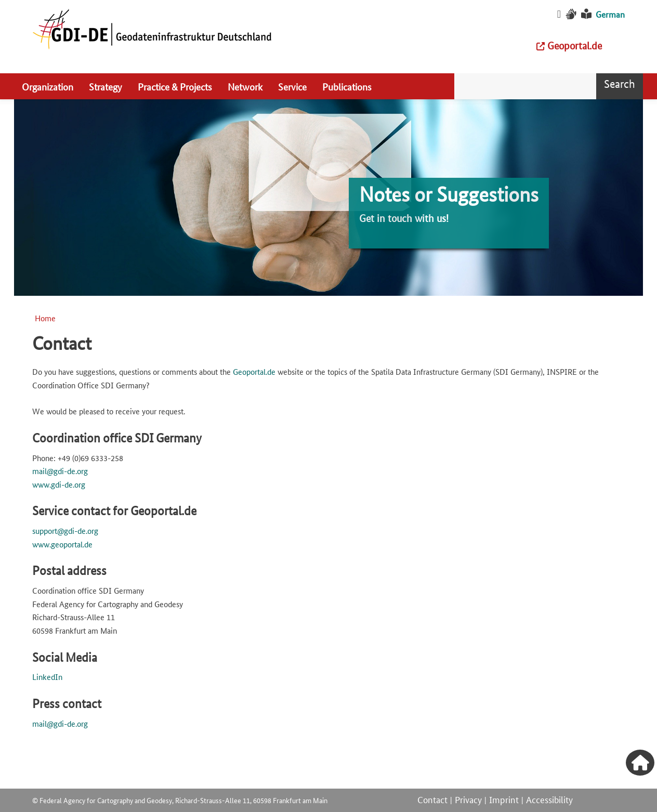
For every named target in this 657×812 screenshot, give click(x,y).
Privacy (468, 799)
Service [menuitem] (292, 86)
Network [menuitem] (245, 86)
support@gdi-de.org (65, 531)
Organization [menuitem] (48, 86)
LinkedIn (47, 677)
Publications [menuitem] (347, 86)
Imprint (504, 799)
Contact (432, 799)
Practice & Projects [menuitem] (175, 86)
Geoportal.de (254, 371)
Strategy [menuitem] (106, 86)
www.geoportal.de (62, 544)
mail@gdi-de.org (60, 471)
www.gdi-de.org (59, 484)
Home (45, 318)
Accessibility (549, 799)
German (610, 14)
